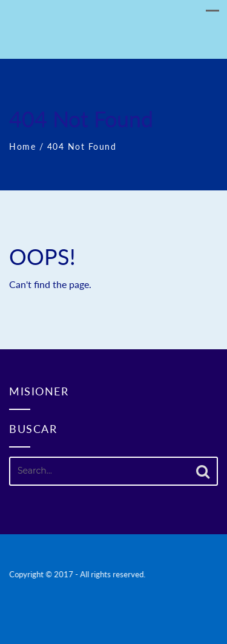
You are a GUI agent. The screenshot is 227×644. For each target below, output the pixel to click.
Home (22, 146)
